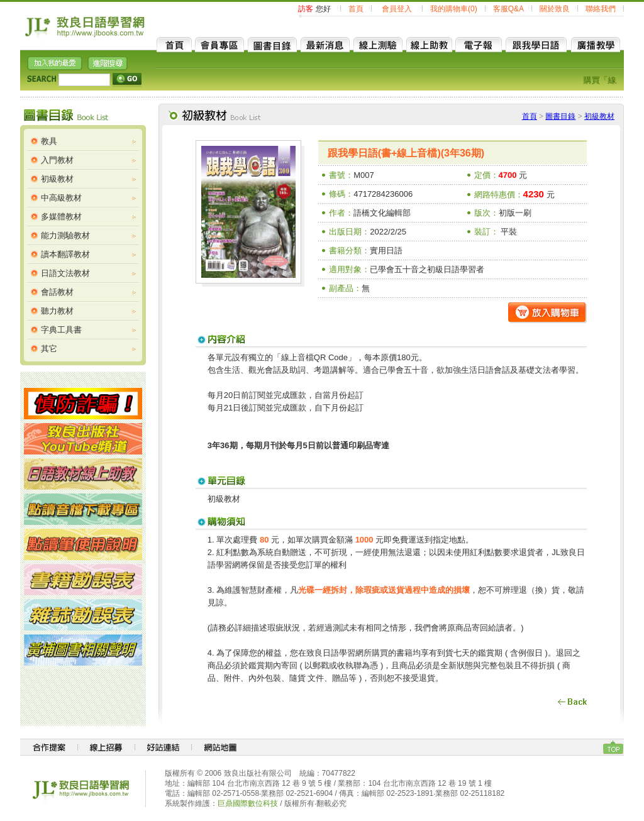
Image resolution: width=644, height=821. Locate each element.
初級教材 (57, 179)
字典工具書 (61, 330)
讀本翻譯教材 (65, 254)
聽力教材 (57, 311)
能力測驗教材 (65, 235)
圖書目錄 (560, 116)
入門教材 (57, 160)
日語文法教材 (65, 273)
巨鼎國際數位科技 (248, 803)
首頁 (356, 9)
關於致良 (555, 9)
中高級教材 (61, 198)
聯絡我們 (601, 9)
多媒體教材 (61, 217)
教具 (49, 141)
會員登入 (397, 9)
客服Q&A (508, 9)
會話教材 (57, 292)
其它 (49, 349)
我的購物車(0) (454, 9)
